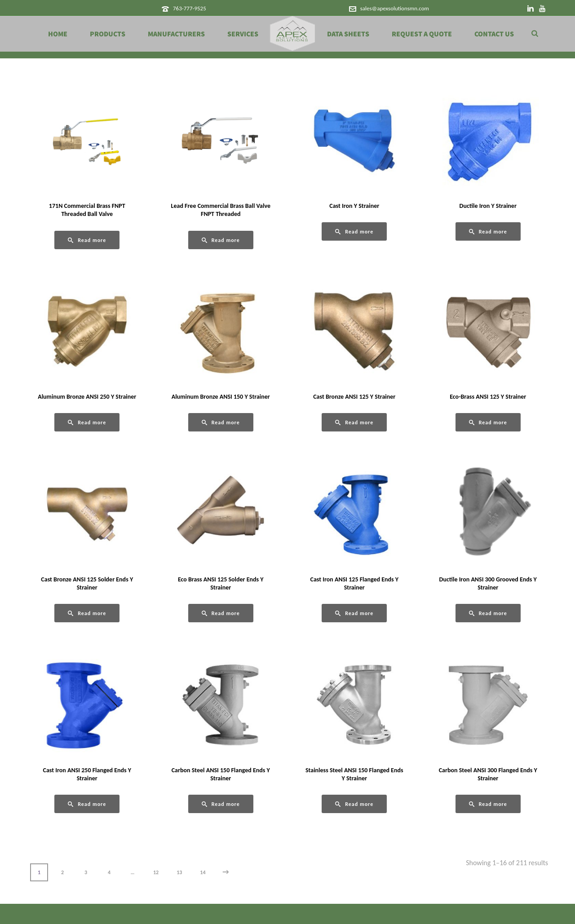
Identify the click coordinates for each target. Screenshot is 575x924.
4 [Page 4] (109, 872)
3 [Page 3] (86, 872)
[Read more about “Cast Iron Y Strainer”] (354, 231)
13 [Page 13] (179, 872)
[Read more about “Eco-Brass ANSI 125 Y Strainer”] (488, 422)
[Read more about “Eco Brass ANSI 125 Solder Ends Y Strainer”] (221, 613)
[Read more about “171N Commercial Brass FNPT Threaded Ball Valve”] (87, 240)
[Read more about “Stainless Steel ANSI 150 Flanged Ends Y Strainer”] (354, 804)
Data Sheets (348, 34)
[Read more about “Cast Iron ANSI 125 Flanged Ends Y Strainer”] (354, 613)
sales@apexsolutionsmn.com (395, 8)
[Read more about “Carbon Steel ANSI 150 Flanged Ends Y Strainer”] (221, 804)
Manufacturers (176, 34)
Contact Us (494, 34)
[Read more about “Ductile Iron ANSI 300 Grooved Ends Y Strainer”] (488, 613)
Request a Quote (422, 34)
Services (243, 34)
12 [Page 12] (156, 872)
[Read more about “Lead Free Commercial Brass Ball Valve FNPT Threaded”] (221, 240)
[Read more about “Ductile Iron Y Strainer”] (488, 231)
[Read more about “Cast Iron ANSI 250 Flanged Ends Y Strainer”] (87, 804)
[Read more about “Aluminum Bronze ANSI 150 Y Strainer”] (221, 422)
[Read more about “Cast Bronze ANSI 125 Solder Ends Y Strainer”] (87, 613)
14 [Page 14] (203, 872)
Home (58, 34)
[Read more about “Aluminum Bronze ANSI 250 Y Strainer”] (87, 422)
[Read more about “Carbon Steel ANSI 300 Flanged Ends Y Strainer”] (488, 804)
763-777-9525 (190, 8)
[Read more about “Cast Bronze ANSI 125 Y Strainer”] (354, 422)
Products (108, 34)
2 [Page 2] (62, 872)
